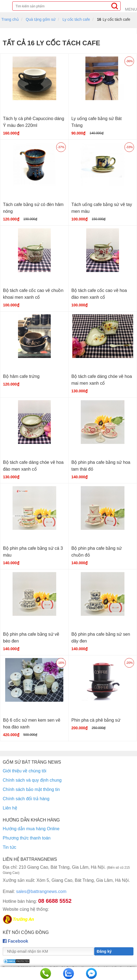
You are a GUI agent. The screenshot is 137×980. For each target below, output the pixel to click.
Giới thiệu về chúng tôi (25, 771)
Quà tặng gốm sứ (41, 19)
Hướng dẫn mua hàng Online (31, 829)
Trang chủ (10, 19)
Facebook (15, 941)
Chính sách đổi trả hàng (26, 799)
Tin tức (10, 847)
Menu (131, 9)
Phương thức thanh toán (27, 838)
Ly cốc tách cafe (76, 19)
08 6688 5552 (55, 901)
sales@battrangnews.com (35, 891)
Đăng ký (104, 951)
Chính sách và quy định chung (32, 780)
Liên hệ (10, 808)
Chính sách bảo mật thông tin (31, 789)
